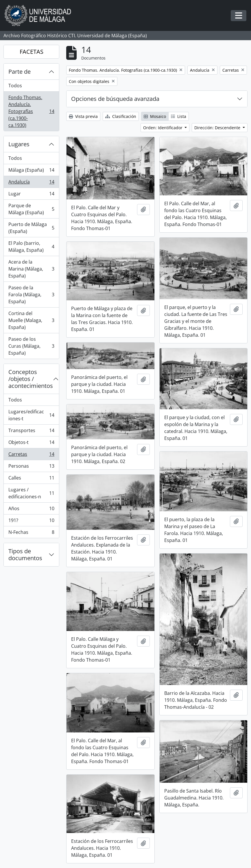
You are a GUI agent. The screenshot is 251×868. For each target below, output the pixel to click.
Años (31, 510)
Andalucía (31, 183)
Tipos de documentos (25, 555)
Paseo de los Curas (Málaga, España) (31, 346)
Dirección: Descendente (218, 128)
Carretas (31, 455)
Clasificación (121, 116)
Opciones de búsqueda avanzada (115, 99)
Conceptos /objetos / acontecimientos (31, 379)
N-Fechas (31, 533)
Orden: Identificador (163, 128)
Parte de (20, 72)
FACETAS (32, 52)
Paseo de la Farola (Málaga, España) (31, 295)
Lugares (19, 144)
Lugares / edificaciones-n (31, 493)
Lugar (31, 195)
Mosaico (155, 116)
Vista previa (83, 116)
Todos (15, 86)
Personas (31, 467)
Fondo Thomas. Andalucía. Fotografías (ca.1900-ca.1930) (31, 111)
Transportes (31, 432)
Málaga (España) (31, 171)
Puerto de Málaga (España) (31, 228)
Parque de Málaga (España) (31, 209)
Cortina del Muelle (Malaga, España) (31, 320)
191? (31, 522)
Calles (31, 479)
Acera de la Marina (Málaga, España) (31, 269)
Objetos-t (31, 444)
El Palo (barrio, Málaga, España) (31, 247)
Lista (179, 116)
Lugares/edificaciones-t (31, 415)
